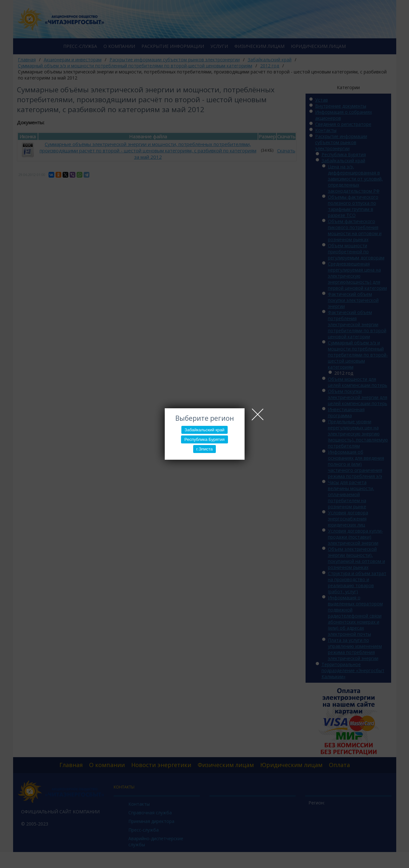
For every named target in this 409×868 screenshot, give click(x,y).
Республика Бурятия (204, 439)
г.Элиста (204, 449)
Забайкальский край (204, 430)
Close (258, 414)
